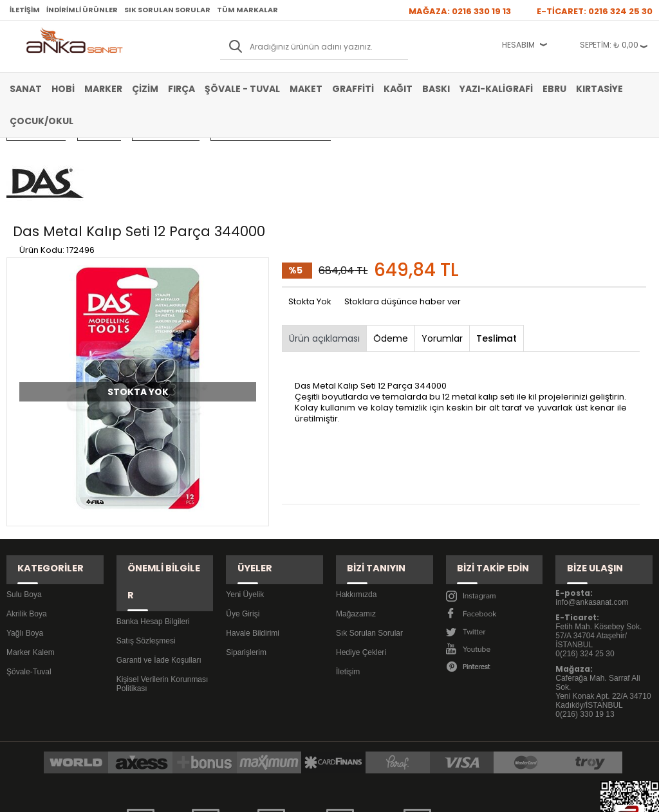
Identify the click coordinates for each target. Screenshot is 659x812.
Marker (103, 89)
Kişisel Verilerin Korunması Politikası (162, 574)
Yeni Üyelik (245, 512)
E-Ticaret (291, 796)
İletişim (25, 10)
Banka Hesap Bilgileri (153, 512)
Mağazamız (356, 531)
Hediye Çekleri (361, 569)
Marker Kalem (31, 569)
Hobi (63, 89)
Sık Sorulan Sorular (167, 10)
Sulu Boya (24, 512)
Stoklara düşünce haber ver (403, 233)
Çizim (145, 89)
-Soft (258, 796)
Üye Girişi (243, 531)
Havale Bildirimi (253, 550)
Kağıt (398, 89)
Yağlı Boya (25, 550)
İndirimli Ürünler (82, 10)
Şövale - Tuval (242, 89)
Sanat (26, 89)
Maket (306, 89)
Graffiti (353, 89)
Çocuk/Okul (42, 121)
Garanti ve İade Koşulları (159, 550)
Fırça (181, 89)
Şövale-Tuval (29, 589)
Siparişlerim (246, 569)
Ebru (554, 89)
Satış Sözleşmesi (146, 531)
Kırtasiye (599, 89)
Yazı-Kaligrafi (496, 89)
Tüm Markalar (247, 10)
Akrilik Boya (27, 531)
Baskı (436, 89)
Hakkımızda (356, 512)
